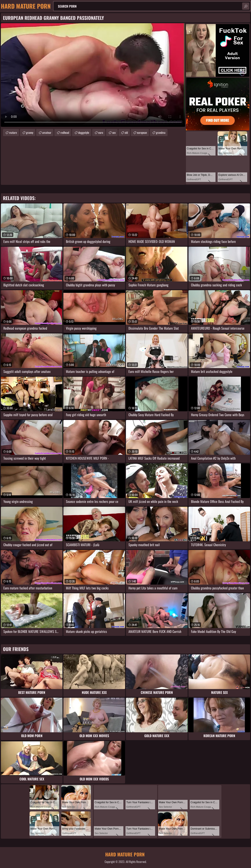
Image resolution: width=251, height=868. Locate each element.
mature (13, 132)
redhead (65, 132)
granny (30, 132)
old (126, 132)
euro (101, 132)
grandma (161, 132)
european (142, 132)
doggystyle (84, 132)
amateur (47, 132)
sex (114, 132)
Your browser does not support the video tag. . (93, 75)
